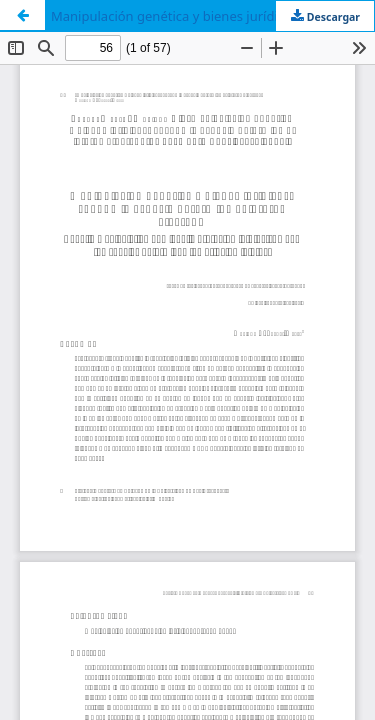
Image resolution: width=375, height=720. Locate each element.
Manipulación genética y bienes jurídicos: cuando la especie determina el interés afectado (212, 16)
